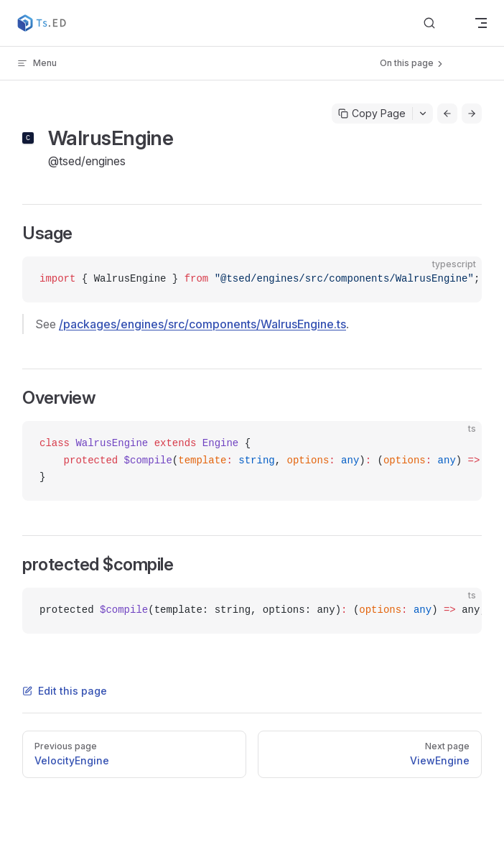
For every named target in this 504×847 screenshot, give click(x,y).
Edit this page (65, 691)
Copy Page (372, 113)
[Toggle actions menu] (423, 114)
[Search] (441, 23)
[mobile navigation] (481, 23)
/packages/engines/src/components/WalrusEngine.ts (202, 324)
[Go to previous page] (447, 114)
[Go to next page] (472, 114)
